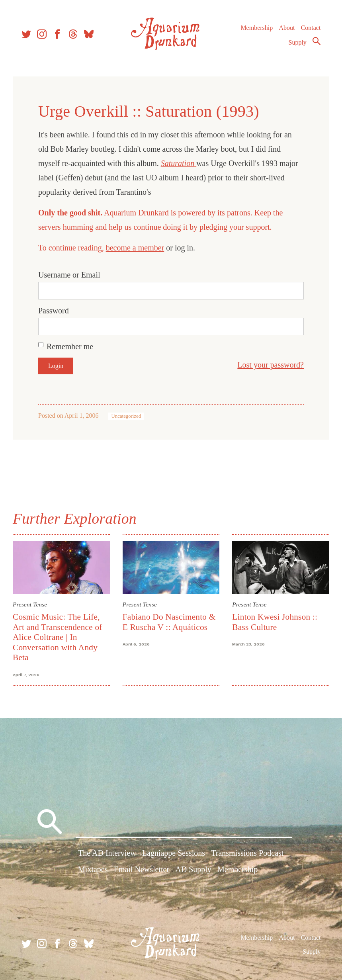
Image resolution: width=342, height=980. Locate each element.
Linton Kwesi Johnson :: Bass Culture (275, 622)
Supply (298, 42)
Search (317, 41)
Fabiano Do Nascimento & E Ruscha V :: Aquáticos (169, 622)
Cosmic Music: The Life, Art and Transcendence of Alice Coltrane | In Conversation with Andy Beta (58, 637)
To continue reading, (72, 248)
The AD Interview (107, 853)
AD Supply (193, 869)
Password (54, 311)
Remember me (70, 346)
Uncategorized (126, 416)
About (287, 28)
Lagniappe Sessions (174, 853)
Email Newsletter (142, 869)
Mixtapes (93, 869)
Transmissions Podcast (247, 853)
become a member (135, 248)
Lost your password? (271, 365)
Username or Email (69, 275)
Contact (311, 28)
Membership (257, 28)
